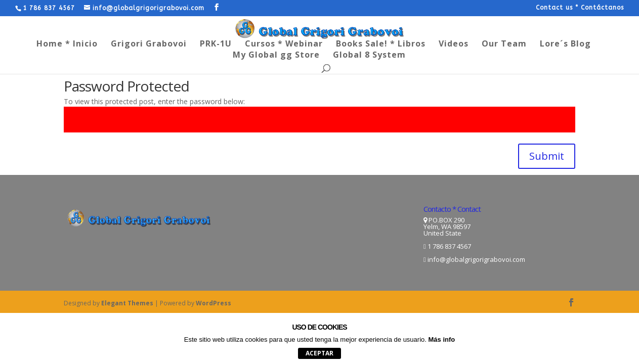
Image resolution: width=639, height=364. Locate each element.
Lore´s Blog (565, 44)
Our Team (504, 44)
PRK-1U (216, 44)
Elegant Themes (127, 303)
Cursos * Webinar (284, 44)
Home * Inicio (67, 44)
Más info (442, 339)
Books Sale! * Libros (381, 44)
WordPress (214, 303)
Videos (454, 44)
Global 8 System (369, 56)
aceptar (319, 353)
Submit (547, 156)
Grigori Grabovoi (149, 44)
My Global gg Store (276, 56)
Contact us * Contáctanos (580, 8)
